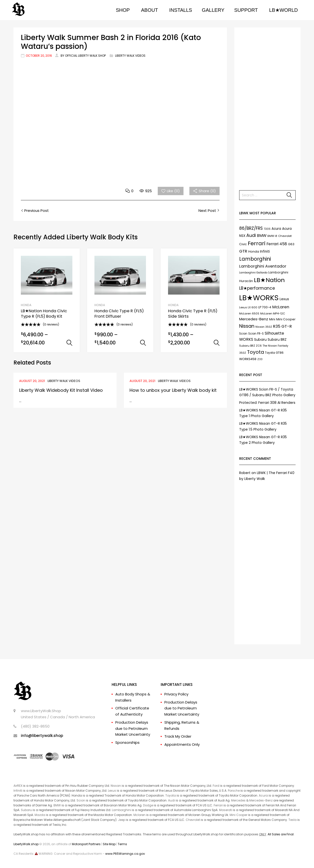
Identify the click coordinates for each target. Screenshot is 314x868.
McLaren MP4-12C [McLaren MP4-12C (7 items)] (273, 313)
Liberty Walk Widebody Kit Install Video (61, 390)
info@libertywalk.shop (42, 736)
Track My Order (178, 736)
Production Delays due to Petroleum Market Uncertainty (133, 728)
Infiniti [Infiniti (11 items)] (265, 251)
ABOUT (150, 10)
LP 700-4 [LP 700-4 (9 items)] (265, 307)
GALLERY (213, 10)
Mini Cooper (238, 815)
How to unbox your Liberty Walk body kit (173, 390)
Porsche (234, 791)
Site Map (109, 844)
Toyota (171, 795)
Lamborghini (121, 810)
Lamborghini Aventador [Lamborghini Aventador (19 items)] (263, 266)
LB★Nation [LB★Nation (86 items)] (269, 280)
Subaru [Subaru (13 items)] (260, 339)
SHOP (123, 10)
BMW (57, 805)
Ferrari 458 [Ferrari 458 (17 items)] (277, 244)
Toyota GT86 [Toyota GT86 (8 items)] (274, 353)
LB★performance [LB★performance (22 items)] (257, 288)
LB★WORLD (283, 10)
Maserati (226, 810)
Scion (81, 800)
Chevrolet (193, 820)
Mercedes (238, 800)
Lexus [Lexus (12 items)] (284, 299)
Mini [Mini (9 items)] (272, 319)
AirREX (18, 786)
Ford (216, 786)
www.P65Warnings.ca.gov (125, 854)
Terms (122, 844)
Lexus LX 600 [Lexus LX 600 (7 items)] (248, 307)
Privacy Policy (176, 694)
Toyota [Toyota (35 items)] (255, 352)
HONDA (26, 305)
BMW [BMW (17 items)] (262, 236)
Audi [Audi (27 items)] (251, 235)
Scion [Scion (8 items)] (243, 334)
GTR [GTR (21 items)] (243, 251)
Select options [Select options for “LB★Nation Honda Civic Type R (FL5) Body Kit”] (69, 343)
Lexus (112, 791)
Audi (171, 800)
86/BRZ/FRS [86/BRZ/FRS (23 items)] (251, 228)
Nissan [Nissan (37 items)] (247, 326)
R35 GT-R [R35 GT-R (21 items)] (282, 326)
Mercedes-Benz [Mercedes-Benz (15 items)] (254, 319)
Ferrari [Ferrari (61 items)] (257, 243)
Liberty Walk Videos (130, 56)
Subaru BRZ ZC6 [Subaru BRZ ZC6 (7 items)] (250, 346)
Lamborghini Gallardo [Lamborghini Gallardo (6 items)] (253, 273)
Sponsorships (127, 742)
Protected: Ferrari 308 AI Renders (267, 403)
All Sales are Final (281, 834)
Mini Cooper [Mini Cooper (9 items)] (286, 319)
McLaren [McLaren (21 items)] (281, 307)
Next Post (208, 210)
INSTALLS (181, 10)
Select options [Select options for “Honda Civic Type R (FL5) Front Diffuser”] (143, 343)
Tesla (293, 820)
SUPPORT (246, 10)
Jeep (122, 820)
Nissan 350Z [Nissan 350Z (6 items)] (264, 327)
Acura (263, 795)
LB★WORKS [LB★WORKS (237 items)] (259, 298)
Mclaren (139, 815)
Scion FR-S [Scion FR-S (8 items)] (256, 334)
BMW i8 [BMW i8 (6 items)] (272, 236)
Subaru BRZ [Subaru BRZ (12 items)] (277, 339)
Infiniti (18, 791)
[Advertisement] (267, 106)
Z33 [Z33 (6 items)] (260, 359)
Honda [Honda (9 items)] (254, 251)
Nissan (116, 786)
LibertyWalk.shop (26, 844)
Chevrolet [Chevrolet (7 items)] (285, 236)
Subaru (26, 810)
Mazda (40, 815)
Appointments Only (182, 744)
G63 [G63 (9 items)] (291, 244)
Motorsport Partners (86, 844)
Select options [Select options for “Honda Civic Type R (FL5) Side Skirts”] (217, 343)
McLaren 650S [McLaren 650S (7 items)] (249, 313)
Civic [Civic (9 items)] (243, 244)
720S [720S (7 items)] (267, 229)
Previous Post (36, 210)
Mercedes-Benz (261, 800)
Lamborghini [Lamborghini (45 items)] (255, 259)
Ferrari (218, 805)
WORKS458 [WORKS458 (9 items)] (248, 359)
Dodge (148, 805)
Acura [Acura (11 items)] (276, 229)
